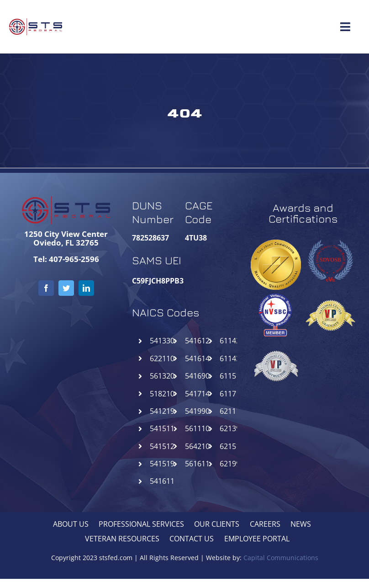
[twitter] (66, 288)
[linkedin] (86, 288)
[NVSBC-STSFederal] (276, 294)
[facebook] (46, 288)
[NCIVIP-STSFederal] (276, 344)
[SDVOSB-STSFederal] (330, 239)
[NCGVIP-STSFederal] (330, 294)
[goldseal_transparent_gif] (276, 243)
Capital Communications (281, 558)
